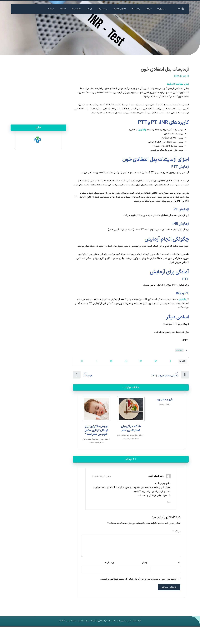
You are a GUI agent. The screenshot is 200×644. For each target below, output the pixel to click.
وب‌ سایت (110, 579)
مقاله (141, 449)
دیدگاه (177, 547)
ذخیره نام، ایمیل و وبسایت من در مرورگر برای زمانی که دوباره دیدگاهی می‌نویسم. (138, 596)
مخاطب (123, 449)
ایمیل (145, 579)
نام (179, 579)
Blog (168, 419)
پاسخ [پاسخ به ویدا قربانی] (169, 517)
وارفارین (142, 133)
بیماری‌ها (162, 419)
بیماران (136, 449)
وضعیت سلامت (128, 452)
